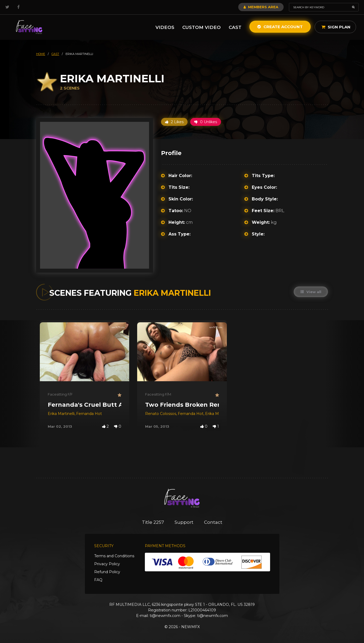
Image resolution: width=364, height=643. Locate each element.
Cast (235, 27)
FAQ (98, 580)
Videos (165, 27)
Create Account (280, 27)
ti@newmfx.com (165, 616)
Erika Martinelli (61, 414)
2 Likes (174, 122)
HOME (41, 54)
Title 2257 (153, 522)
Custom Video (201, 27)
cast (55, 54)
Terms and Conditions (114, 556)
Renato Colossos (161, 414)
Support (184, 522)
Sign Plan (336, 27)
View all (311, 292)
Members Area (261, 7)
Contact (213, 522)
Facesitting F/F (60, 394)
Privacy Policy (107, 564)
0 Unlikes (206, 122)
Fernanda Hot (89, 414)
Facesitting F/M (158, 394)
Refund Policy (107, 572)
